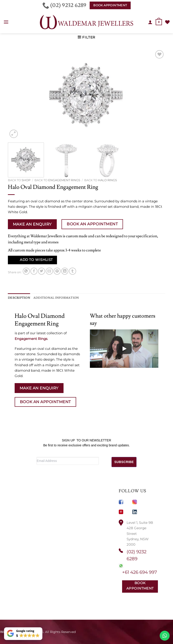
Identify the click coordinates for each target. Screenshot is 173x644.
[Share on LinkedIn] (65, 271)
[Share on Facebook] (34, 271)
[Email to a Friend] (49, 271)
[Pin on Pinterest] (57, 271)
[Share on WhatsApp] (26, 271)
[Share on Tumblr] (72, 271)
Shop (26, 180)
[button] (6, 22)
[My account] (150, 22)
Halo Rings (107, 180)
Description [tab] (18, 298)
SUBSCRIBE (124, 462)
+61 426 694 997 (140, 572)
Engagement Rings (64, 180)
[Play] (124, 348)
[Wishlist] (167, 22)
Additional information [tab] (52, 298)
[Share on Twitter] (42, 271)
